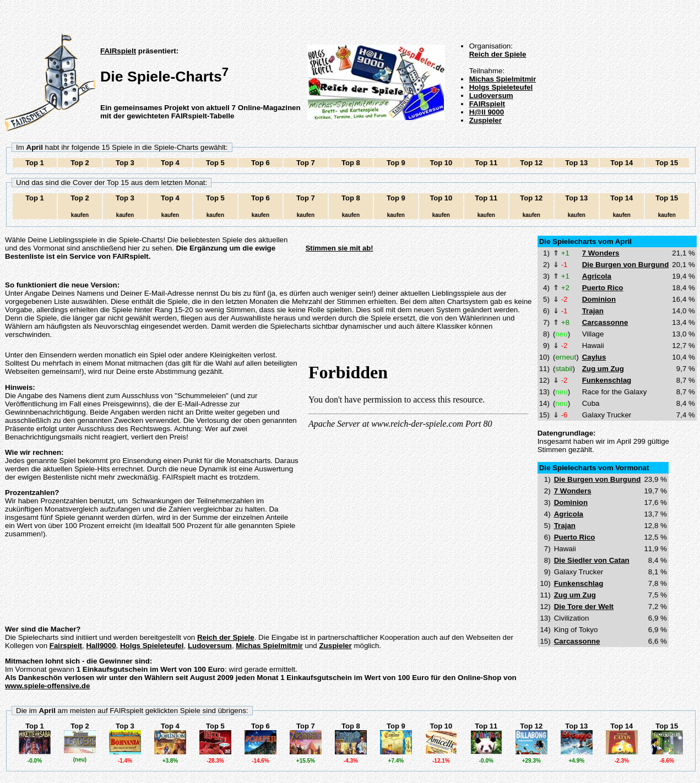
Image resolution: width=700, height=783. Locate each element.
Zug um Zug (603, 369)
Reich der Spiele (498, 54)
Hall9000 (101, 646)
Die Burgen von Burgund (626, 265)
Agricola (597, 276)
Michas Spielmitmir (503, 79)
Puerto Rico (603, 288)
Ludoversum (491, 96)
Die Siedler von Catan (592, 560)
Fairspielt (66, 646)
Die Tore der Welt (584, 607)
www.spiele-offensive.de (47, 686)
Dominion (599, 299)
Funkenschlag (607, 380)
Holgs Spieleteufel (501, 87)
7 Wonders (601, 253)
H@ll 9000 (487, 112)
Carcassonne (605, 322)
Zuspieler (485, 120)
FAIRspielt (118, 51)
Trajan (593, 311)
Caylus (594, 357)
